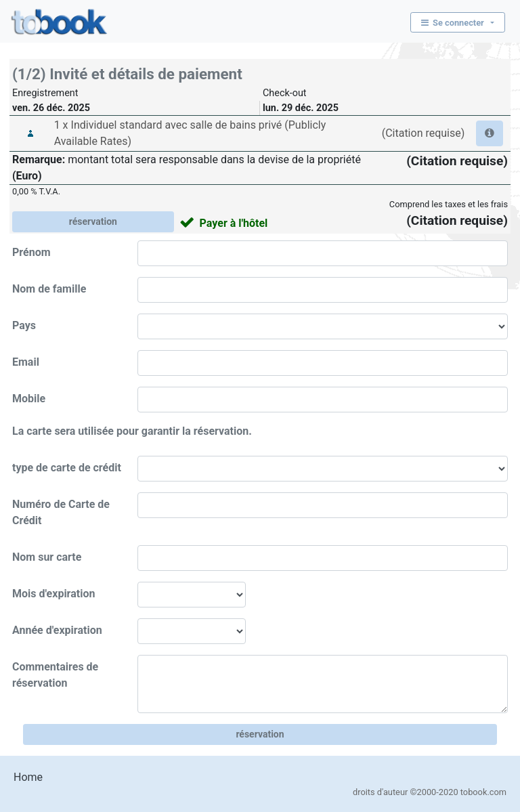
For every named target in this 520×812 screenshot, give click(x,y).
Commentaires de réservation (55, 675)
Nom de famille (49, 289)
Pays (24, 325)
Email (26, 362)
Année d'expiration (57, 630)
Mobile (29, 399)
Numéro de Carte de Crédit (61, 512)
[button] (490, 133)
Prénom (31, 252)
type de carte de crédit (67, 468)
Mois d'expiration (53, 594)
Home (28, 777)
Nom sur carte (47, 557)
